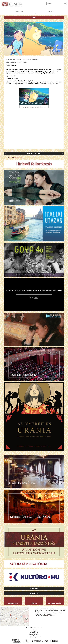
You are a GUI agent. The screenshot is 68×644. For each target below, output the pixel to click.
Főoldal (34, 603)
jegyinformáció (34, 631)
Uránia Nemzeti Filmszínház (15, 157)
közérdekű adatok (34, 634)
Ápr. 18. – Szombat (34, 154)
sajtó (34, 636)
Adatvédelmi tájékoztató (34, 637)
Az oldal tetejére (55, 603)
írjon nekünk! (34, 633)
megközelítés (34, 630)
